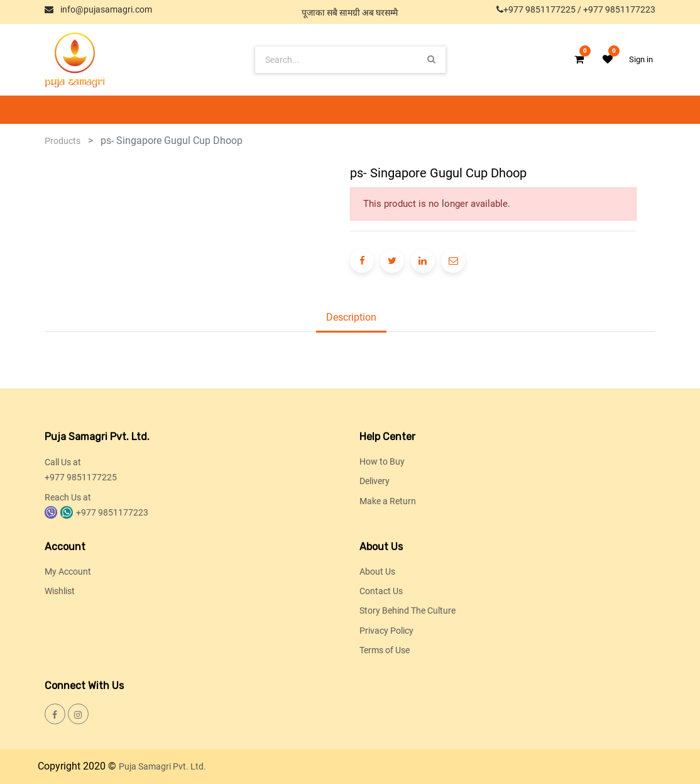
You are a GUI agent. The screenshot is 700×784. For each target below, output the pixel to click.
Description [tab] (351, 317)
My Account (68, 571)
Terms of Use (385, 650)
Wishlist (60, 591)
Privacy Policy (386, 631)
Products (63, 141)
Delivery (375, 481)
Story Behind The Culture (407, 610)
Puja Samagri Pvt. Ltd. (162, 766)
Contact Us (381, 591)
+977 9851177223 (619, 9)
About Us (377, 571)
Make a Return (388, 501)
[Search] (431, 59)
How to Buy (382, 461)
